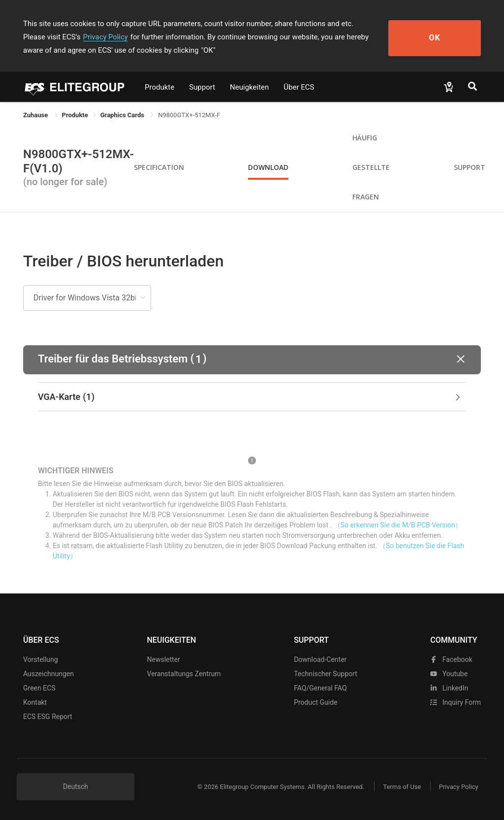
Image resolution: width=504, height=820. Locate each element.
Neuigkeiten (249, 87)
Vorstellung (41, 659)
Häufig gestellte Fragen (371, 167)
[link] (75, 115)
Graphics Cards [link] (123, 115)
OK (445, 37)
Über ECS (299, 87)
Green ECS (39, 688)
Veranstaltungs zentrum (184, 674)
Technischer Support (326, 674)
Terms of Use (399, 787)
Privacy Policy (66, 37)
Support (202, 87)
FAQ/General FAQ (320, 688)
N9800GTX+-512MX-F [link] (189, 115)
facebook (451, 659)
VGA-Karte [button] (250, 397)
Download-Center (320, 659)
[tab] (252, 397)
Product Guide (315, 702)
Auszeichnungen (48, 674)
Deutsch (76, 787)
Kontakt (35, 702)
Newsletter (164, 659)
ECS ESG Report (48, 717)
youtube (449, 674)
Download (268, 167)
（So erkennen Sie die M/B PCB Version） (398, 525)
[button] (252, 360)
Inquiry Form (456, 702)
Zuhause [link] (36, 115)
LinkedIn (449, 688)
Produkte (159, 87)
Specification (159, 167)
